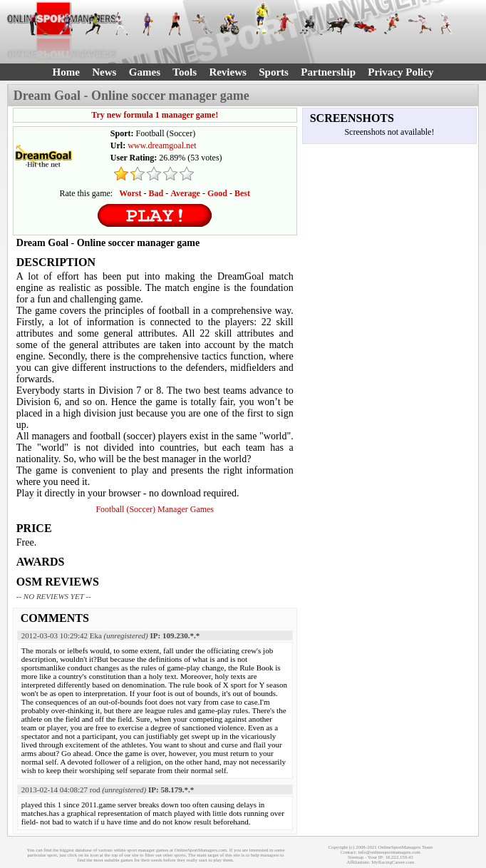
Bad (156, 193)
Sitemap (356, 857)
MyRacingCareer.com (393, 862)
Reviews (228, 72)
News (104, 72)
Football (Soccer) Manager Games (155, 509)
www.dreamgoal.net (162, 145)
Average (185, 193)
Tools (185, 72)
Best (242, 193)
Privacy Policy (400, 72)
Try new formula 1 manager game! (155, 115)
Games (145, 72)
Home (66, 72)
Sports (274, 72)
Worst (130, 193)
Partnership (328, 72)
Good (217, 193)
